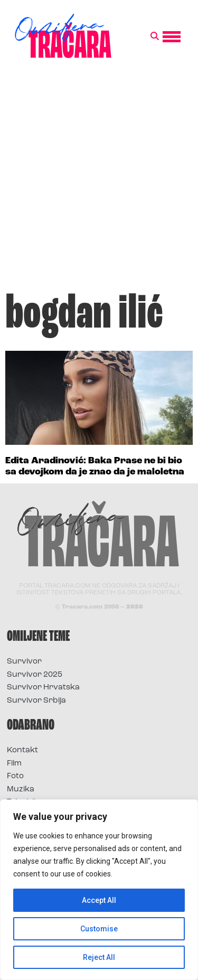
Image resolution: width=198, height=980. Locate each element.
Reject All (99, 957)
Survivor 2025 (35, 675)
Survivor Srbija (36, 701)
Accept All (99, 900)
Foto (15, 776)
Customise (99, 929)
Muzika (21, 790)
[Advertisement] (99, 180)
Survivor (24, 662)
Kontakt (22, 750)
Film (14, 764)
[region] (99, 890)
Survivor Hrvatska (43, 688)
